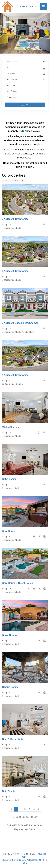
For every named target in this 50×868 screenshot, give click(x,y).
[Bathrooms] (25, 91)
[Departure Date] (24, 73)
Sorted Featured (13, 181)
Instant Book (28, 6)
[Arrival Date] (24, 68)
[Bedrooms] (25, 85)
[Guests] (25, 79)
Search (25, 105)
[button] (3, 33)
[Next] (39, 809)
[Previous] (11, 809)
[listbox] (25, 33)
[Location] (25, 62)
